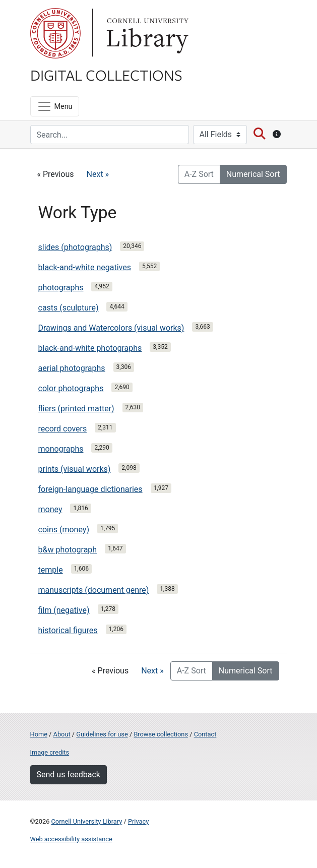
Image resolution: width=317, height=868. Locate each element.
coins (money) (64, 530)
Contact (205, 734)
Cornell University (55, 33)
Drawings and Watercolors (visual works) (111, 328)
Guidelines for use (102, 734)
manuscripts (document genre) (94, 590)
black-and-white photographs (90, 348)
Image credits (50, 752)
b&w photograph (68, 550)
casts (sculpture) (69, 308)
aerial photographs (72, 368)
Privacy (138, 821)
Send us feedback (69, 774)
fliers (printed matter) (76, 409)
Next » (98, 174)
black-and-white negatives (85, 267)
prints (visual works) (75, 469)
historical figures (68, 630)
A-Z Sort (199, 174)
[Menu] (55, 106)
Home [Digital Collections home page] (39, 734)
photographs (61, 288)
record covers (63, 429)
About (62, 734)
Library (146, 33)
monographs (61, 449)
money (50, 509)
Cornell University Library (87, 821)
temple (51, 570)
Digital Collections (106, 75)
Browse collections (161, 734)
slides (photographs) (75, 247)
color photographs (71, 388)
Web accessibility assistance (71, 839)
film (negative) (64, 610)
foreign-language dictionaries (90, 489)
